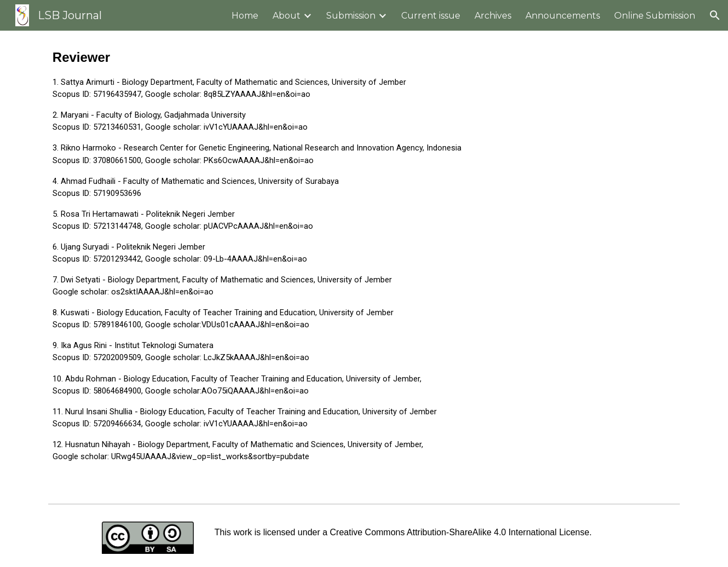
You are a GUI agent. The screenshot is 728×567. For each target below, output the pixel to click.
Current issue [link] (431, 16)
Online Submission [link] (655, 16)
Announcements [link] (563, 16)
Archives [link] (493, 16)
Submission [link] (351, 16)
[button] (715, 15)
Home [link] (245, 16)
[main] (364, 265)
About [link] (287, 16)
